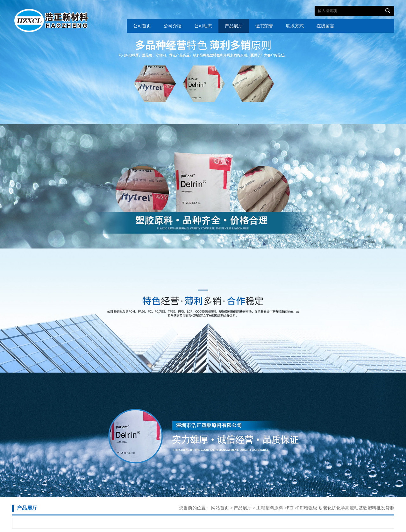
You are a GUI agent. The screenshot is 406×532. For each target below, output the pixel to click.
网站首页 (220, 508)
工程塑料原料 (269, 508)
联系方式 (295, 26)
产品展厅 (234, 26)
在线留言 (325, 26)
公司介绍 (173, 26)
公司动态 (203, 26)
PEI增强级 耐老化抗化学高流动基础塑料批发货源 (346, 508)
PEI (290, 508)
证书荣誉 (264, 26)
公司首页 (142, 26)
